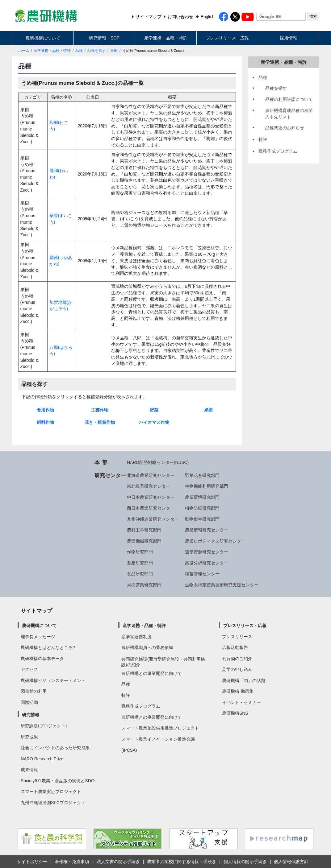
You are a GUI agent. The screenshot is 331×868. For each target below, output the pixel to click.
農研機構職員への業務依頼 (147, 647)
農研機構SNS (235, 713)
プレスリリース (237, 637)
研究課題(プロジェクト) (44, 726)
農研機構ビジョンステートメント (53, 680)
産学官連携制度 (136, 637)
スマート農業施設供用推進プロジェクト (160, 728)
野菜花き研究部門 (202, 475)
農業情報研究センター (207, 530)
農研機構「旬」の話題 (244, 680)
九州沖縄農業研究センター (153, 519)
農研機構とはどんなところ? (48, 647)
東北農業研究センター (149, 486)
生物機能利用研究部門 (207, 486)
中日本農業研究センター (151, 497)
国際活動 (29, 702)
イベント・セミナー (241, 702)
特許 (126, 695)
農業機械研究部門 (144, 541)
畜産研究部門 (140, 563)
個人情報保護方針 (291, 862)
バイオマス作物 (154, 422)
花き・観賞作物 (100, 422)
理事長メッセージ (38, 637)
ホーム (24, 51)
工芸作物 (100, 410)
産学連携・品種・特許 (166, 38)
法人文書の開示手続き (118, 862)
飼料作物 (45, 422)
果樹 (114, 51)
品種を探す (97, 51)
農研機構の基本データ (42, 659)
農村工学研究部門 (144, 530)
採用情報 (288, 38)
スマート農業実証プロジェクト (51, 792)
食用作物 (45, 410)
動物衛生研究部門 (202, 519)
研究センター (110, 475)
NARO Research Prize (42, 759)
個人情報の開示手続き (245, 862)
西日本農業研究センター (151, 508)
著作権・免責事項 (72, 862)
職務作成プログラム (141, 706)
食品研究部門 (140, 574)
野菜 (154, 410)
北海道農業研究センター (151, 475)
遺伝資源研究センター (207, 552)
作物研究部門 (140, 552)
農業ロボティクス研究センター (215, 541)
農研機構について (43, 38)
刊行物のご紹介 (237, 659)
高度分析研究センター (207, 563)
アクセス (29, 669)
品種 (79, 51)
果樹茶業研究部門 (144, 585)
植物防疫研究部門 (202, 508)
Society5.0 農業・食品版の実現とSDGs (59, 781)
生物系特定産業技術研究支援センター (222, 585)
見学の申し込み (237, 669)
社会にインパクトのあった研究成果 (55, 748)
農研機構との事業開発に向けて (152, 673)
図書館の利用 (34, 691)
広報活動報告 (235, 647)
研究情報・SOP (104, 38)
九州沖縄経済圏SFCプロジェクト (53, 803)
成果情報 (29, 770)
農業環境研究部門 (202, 497)
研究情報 (31, 715)
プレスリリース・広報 (227, 38)
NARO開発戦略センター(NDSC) (158, 462)
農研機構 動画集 (238, 691)
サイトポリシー (32, 862)
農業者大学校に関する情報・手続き (182, 862)
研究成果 (29, 737)
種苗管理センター (202, 574)
